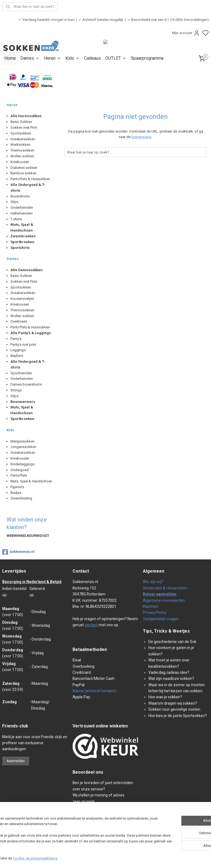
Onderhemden (22, 208)
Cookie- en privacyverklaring (78, 858)
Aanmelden (16, 761)
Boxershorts (20, 196)
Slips (14, 202)
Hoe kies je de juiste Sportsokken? (178, 716)
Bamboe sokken (23, 173)
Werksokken (20, 145)
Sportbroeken (22, 242)
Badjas (16, 493)
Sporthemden (21, 373)
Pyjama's (17, 487)
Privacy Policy (155, 612)
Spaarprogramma (147, 58)
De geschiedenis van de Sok (172, 642)
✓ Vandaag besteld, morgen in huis (46, 20)
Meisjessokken (23, 441)
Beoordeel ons (88, 772)
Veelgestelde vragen (161, 619)
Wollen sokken (22, 156)
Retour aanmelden (160, 594)
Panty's (16, 339)
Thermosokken (22, 150)
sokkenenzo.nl (18, 552)
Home (10, 58)
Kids (73, 58)
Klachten (150, 606)
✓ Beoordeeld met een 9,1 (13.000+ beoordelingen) (168, 20)
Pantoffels (19, 475)
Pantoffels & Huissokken (30, 179)
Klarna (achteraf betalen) (94, 691)
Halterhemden (22, 213)
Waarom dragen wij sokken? (173, 703)
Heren (52, 58)
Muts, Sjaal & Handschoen (31, 481)
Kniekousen (20, 162)
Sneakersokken (23, 139)
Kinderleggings (23, 464)
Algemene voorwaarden (164, 600)
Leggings (18, 350)
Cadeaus (92, 58)
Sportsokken (21, 133)
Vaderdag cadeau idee (168, 672)
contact (91, 625)
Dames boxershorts (26, 384)
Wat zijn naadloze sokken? (171, 679)
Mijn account (186, 33)
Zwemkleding (21, 498)
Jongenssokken (23, 447)
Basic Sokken (21, 122)
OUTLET (116, 58)
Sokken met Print (24, 127)
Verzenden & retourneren (165, 588)
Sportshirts (20, 248)
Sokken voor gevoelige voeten (174, 709)
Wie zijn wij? (153, 582)
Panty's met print (23, 344)
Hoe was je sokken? (165, 697)
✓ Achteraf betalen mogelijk (101, 20)
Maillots (17, 356)
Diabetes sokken (24, 168)
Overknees (19, 321)
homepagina (142, 137)
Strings (16, 390)
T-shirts (16, 219)
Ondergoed (20, 470)
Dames (30, 58)
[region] (69, 836)
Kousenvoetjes (22, 299)
